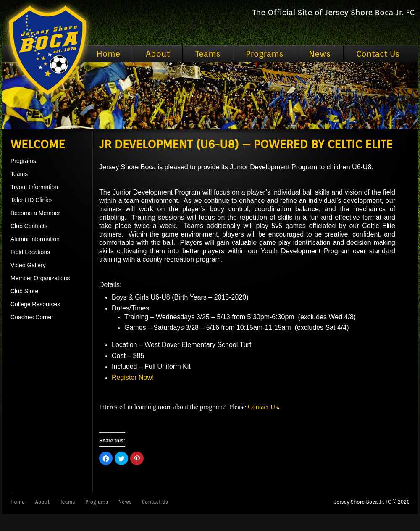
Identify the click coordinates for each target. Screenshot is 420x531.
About (158, 54)
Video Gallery (28, 265)
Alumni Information (35, 239)
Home (108, 54)
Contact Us (378, 54)
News (320, 54)
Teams (208, 54)
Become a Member (35, 213)
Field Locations (30, 252)
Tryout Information (34, 187)
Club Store (24, 291)
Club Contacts (29, 226)
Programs (264, 54)
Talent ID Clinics (31, 200)
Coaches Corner (32, 317)
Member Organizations (40, 278)
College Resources (35, 304)
